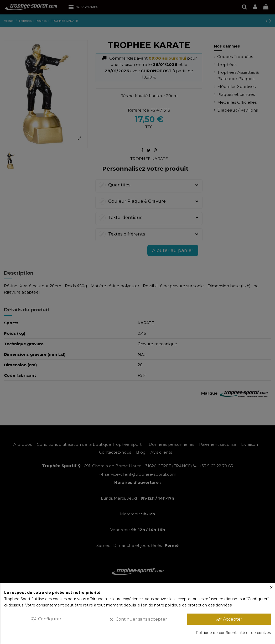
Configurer (46, 619)
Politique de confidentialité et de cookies (233, 633)
